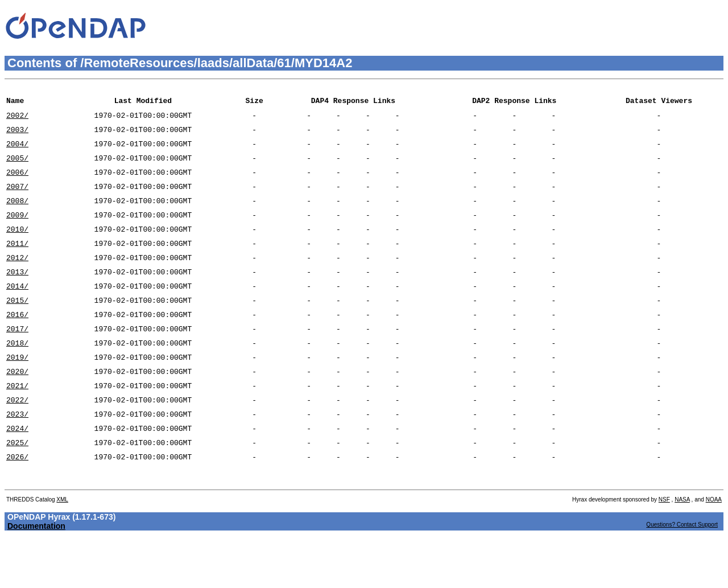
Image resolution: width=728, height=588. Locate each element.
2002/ (17, 120)
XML (62, 549)
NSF (664, 549)
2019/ (17, 391)
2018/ (17, 375)
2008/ (17, 216)
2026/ (17, 503)
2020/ (17, 407)
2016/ (17, 343)
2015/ (17, 327)
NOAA (714, 549)
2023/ (17, 455)
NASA (682, 549)
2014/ (17, 311)
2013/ (17, 295)
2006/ (17, 184)
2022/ (17, 439)
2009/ (17, 232)
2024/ (17, 471)
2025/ (17, 487)
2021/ (17, 423)
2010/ (17, 248)
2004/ (17, 152)
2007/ (17, 200)
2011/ (17, 264)
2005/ (17, 168)
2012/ (17, 279)
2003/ (17, 136)
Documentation (36, 575)
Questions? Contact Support (682, 574)
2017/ (17, 359)
